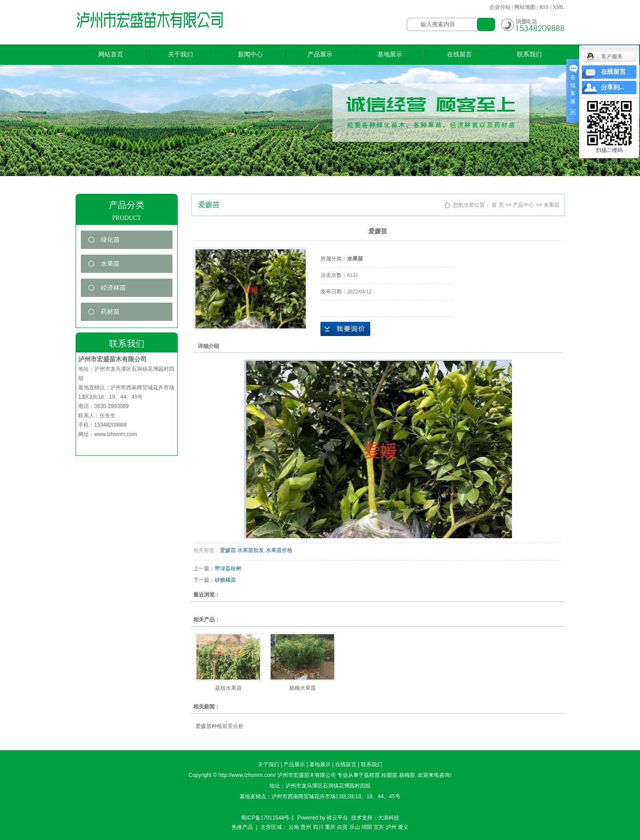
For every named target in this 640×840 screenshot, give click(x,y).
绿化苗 (110, 240)
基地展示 (390, 54)
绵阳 (367, 827)
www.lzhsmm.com (116, 434)
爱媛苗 (228, 550)
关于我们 (180, 54)
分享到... (613, 87)
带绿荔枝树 (228, 568)
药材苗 (110, 312)
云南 (294, 827)
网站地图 (525, 7)
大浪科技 (388, 818)
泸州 (391, 827)
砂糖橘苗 (225, 580)
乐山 (355, 827)
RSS (544, 7)
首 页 (498, 205)
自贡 (342, 827)
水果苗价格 (279, 550)
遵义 (403, 827)
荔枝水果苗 (228, 688)
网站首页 (111, 54)
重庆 (330, 827)
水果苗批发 (251, 550)
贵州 (306, 827)
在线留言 (460, 54)
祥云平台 (337, 818)
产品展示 (320, 54)
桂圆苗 (389, 775)
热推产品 (242, 827)
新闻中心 (250, 54)
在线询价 (345, 329)
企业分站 (500, 7)
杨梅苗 (407, 775)
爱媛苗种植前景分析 (220, 726)
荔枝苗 (372, 775)
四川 (318, 827)
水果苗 (110, 264)
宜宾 (379, 827)
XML (558, 7)
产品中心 (524, 205)
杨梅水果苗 (303, 688)
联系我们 (529, 54)
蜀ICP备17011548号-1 (268, 818)
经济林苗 (113, 288)
